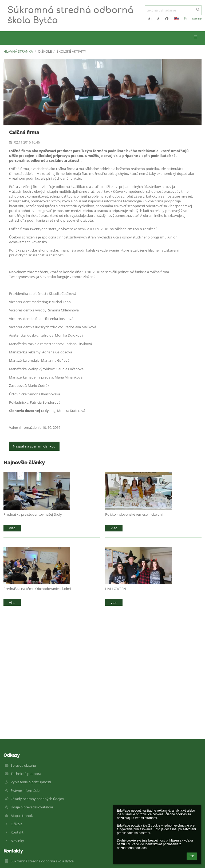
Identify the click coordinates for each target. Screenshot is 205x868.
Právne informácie (25, 790)
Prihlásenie (193, 18)
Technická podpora (26, 774)
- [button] (159, 19)
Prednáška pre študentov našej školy (33, 514)
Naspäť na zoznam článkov (34, 446)
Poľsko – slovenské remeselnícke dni (134, 514)
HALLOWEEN (116, 589)
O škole (17, 824)
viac (12, 528)
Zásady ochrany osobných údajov (37, 799)
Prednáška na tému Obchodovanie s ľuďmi (37, 589)
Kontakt (17, 832)
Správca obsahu (23, 765)
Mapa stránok (22, 816)
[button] (176, 18)
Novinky (17, 841)
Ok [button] (192, 856)
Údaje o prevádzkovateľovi (32, 807)
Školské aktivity (71, 51)
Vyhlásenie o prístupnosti (31, 782)
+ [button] (150, 19)
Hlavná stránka (18, 51)
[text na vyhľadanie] (173, 10)
